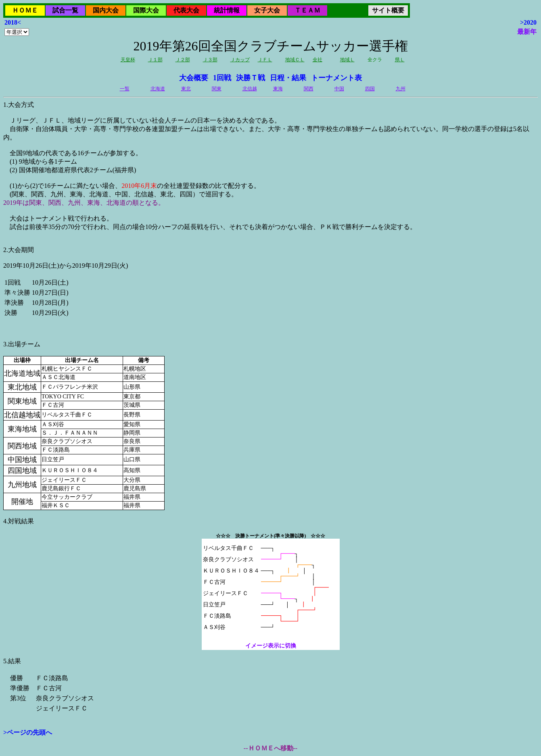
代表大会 (186, 10)
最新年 (527, 32)
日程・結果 (288, 78)
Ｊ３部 (210, 60)
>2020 (528, 22)
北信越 (250, 89)
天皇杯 (128, 60)
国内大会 (106, 10)
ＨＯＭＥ (25, 10)
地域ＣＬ (295, 60)
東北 (186, 89)
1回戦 (222, 78)
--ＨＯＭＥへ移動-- (270, 748)
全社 (317, 60)
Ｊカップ (240, 60)
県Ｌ (400, 60)
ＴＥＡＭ (307, 10)
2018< (13, 22)
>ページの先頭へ (28, 732)
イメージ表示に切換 (271, 646)
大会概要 (194, 78)
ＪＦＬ (265, 60)
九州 (401, 89)
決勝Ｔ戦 (251, 78)
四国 (370, 89)
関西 (309, 89)
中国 (339, 89)
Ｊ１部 (155, 60)
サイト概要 (388, 10)
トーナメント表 (336, 78)
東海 (278, 89)
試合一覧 (65, 10)
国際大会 (146, 10)
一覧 (125, 89)
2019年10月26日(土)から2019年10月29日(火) (270, 366)
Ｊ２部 (183, 60)
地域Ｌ (347, 60)
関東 (217, 89)
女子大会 (267, 10)
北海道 (158, 89)
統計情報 (227, 10)
